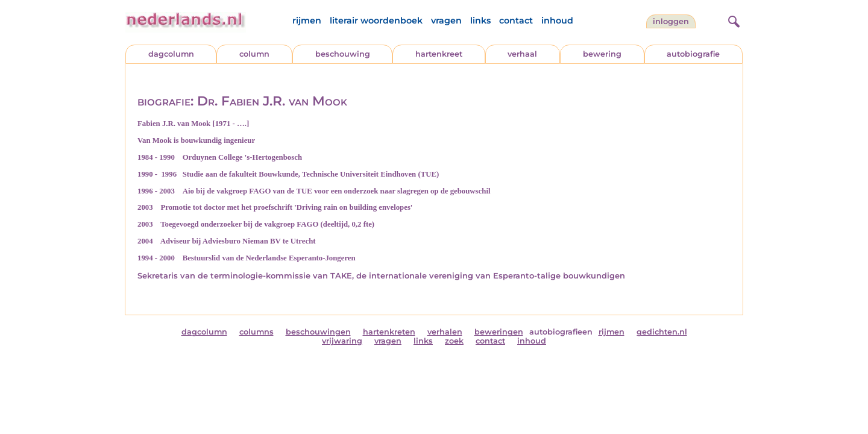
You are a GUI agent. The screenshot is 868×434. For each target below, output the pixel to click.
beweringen (499, 332)
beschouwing (343, 54)
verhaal (522, 54)
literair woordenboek (376, 20)
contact (516, 20)
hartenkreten (389, 332)
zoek (454, 341)
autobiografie (693, 54)
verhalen (445, 332)
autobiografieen (561, 332)
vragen (446, 20)
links (480, 20)
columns (256, 332)
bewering (602, 54)
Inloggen (671, 21)
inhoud (557, 20)
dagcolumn (171, 54)
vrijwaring (342, 341)
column (254, 54)
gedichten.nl (662, 332)
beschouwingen (318, 332)
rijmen (307, 20)
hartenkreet (439, 54)
